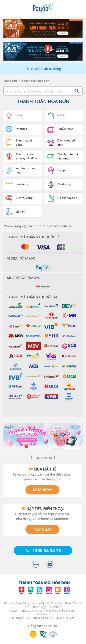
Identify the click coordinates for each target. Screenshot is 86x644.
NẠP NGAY (43, 529)
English (51, 626)
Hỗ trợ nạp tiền (67, 198)
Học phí (62, 170)
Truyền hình (65, 129)
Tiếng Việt (35, 626)
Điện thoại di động (24, 143)
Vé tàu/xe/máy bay (25, 170)
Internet (21, 129)
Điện (19, 115)
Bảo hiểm (22, 184)
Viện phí (21, 212)
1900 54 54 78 (47, 550)
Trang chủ (10, 81)
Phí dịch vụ (64, 184)
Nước (61, 115)
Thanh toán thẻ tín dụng (68, 156)
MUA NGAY (43, 490)
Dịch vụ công (24, 198)
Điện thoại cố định (66, 143)
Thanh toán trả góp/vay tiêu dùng (26, 156)
